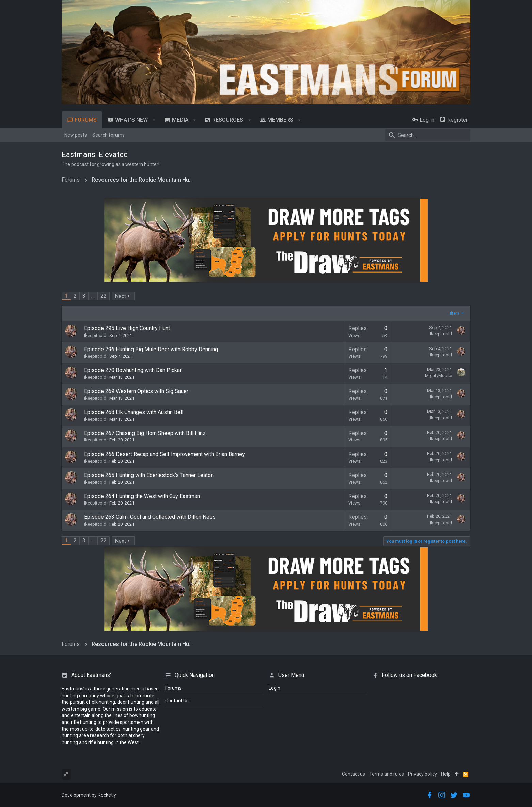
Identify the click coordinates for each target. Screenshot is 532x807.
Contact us (354, 774)
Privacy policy (423, 774)
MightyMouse (439, 376)
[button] (154, 120)
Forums (173, 688)
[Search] (428, 135)
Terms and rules (387, 774)
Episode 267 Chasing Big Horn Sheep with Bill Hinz (145, 433)
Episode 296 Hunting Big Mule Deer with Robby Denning (151, 349)
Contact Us (177, 701)
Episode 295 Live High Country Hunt (127, 328)
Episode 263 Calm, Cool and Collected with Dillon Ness (150, 517)
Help (446, 774)
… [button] (93, 296)
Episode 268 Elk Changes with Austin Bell (134, 412)
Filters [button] (453, 313)
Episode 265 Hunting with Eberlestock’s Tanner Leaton (149, 475)
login (275, 688)
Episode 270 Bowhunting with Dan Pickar (133, 370)
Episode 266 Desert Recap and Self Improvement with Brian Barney (165, 454)
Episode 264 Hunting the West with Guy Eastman (142, 496)
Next (120, 296)
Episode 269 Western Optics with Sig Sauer (136, 391)
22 (104, 296)
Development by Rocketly (89, 795)
